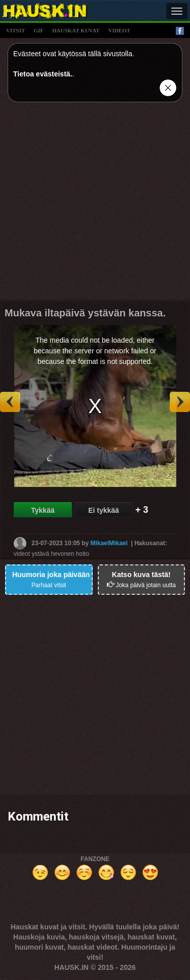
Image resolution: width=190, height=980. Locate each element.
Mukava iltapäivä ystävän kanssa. (85, 313)
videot (119, 30)
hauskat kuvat (76, 30)
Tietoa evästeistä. (43, 74)
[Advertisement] (95, 205)
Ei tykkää (104, 510)
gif (39, 30)
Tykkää (43, 510)
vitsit (15, 30)
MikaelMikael (109, 543)
